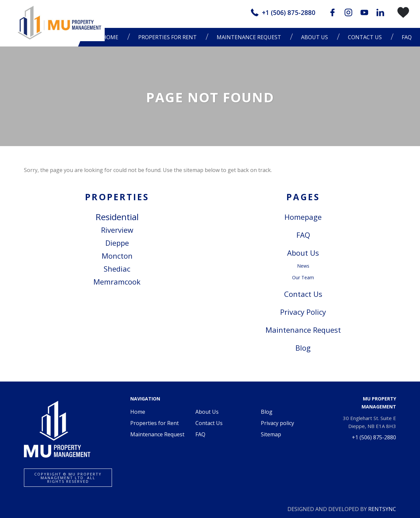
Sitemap (271, 434)
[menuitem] (169, 37)
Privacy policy (277, 423)
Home (138, 412)
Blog (267, 412)
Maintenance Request (249, 37)
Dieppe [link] (117, 243)
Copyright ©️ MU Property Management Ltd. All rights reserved (68, 478)
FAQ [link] (303, 235)
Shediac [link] (117, 269)
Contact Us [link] (303, 294)
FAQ (407, 37)
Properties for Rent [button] (167, 37)
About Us (207, 412)
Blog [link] (303, 348)
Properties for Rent (155, 423)
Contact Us (365, 37)
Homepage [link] (303, 217)
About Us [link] (303, 253)
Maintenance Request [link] (303, 330)
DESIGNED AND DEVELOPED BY (342, 509)
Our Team (303, 277)
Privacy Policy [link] (303, 312)
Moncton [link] (117, 256)
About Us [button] (315, 37)
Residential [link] (117, 217)
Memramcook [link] (117, 282)
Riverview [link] (117, 230)
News (303, 266)
